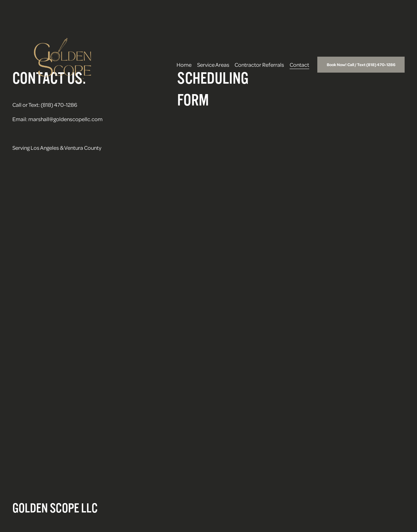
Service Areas (213, 64)
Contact (299, 64)
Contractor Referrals (259, 64)
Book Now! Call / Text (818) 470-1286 (361, 64)
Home (184, 64)
